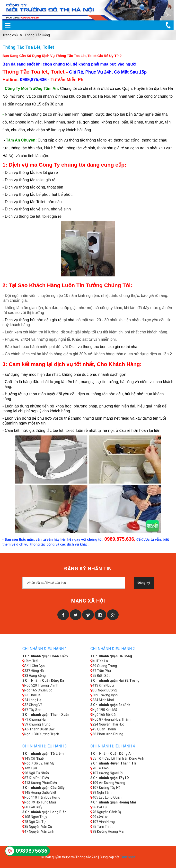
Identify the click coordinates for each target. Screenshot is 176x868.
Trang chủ (10, 35)
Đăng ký (144, 583)
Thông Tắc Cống (37, 35)
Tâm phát (128, 857)
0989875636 (32, 851)
